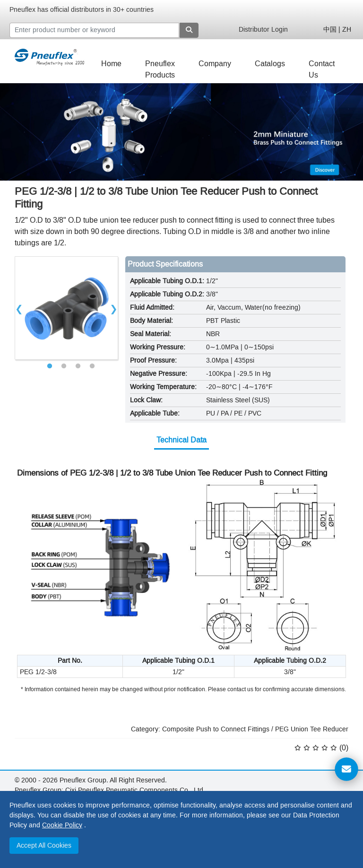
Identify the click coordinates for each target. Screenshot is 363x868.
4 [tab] (92, 366)
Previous (19, 308)
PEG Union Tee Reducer (312, 729)
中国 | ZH (337, 30)
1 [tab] (50, 366)
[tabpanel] (66, 308)
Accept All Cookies (44, 846)
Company (215, 64)
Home (111, 64)
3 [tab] (78, 366)
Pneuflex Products (160, 66)
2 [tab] (64, 366)
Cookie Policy (62, 825)
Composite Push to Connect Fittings (216, 729)
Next (114, 308)
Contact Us (322, 66)
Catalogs (270, 64)
